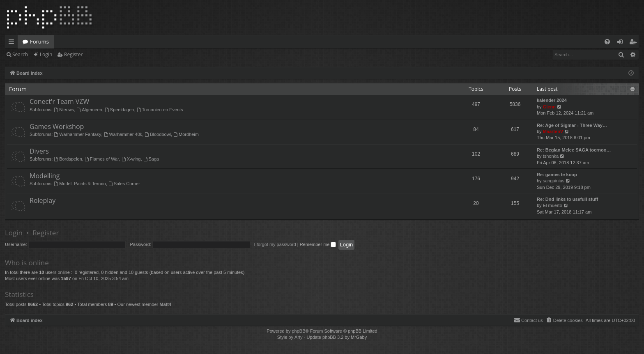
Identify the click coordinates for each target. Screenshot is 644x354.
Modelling (45, 176)
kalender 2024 (552, 100)
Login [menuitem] (622, 43)
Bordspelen (68, 159)
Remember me (318, 244)
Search (20, 54)
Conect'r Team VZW (59, 101)
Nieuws (64, 110)
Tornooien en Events (160, 110)
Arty (299, 337)
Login (46, 54)
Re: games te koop (557, 175)
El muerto (553, 205)
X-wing (131, 159)
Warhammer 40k (123, 134)
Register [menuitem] (635, 43)
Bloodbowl (158, 134)
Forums (39, 41)
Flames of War (102, 159)
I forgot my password (275, 244)
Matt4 (165, 304)
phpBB (298, 331)
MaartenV (553, 131)
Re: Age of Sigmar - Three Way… (572, 125)
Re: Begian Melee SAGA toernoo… (574, 150)
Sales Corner (124, 184)
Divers (39, 151)
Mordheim (186, 134)
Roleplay (43, 200)
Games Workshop (57, 126)
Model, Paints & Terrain (80, 184)
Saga (151, 159)
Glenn (549, 107)
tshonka (551, 156)
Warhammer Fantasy (77, 134)
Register (73, 54)
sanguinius (554, 181)
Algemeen (89, 110)
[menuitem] (607, 42)
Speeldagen (120, 110)
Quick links (13, 43)
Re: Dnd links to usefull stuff (567, 199)
